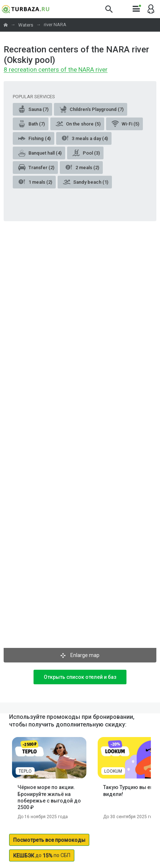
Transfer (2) (36, 167)
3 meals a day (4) (85, 138)
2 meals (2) (82, 167)
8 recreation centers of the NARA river (56, 70)
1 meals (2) (35, 182)
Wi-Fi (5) (125, 124)
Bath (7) (32, 124)
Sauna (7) (33, 109)
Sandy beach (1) (86, 182)
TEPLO (25, 771)
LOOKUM (113, 771)
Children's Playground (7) (91, 109)
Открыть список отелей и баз (80, 677)
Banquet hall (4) (40, 153)
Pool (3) (86, 153)
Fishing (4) (34, 138)
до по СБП (42, 855)
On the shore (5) (78, 124)
